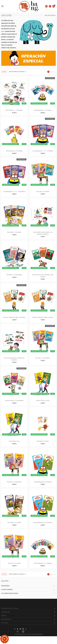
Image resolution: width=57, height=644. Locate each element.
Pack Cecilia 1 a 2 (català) (14, 523)
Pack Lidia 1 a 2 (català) (14, 563)
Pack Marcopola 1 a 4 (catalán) (14, 151)
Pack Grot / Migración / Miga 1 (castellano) (14, 317)
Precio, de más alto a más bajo (18, 72)
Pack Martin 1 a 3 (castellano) (14, 275)
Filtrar (4, 72)
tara (3, 31)
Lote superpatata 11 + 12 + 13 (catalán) (43, 151)
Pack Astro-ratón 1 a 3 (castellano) (14, 401)
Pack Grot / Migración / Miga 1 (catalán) (43, 317)
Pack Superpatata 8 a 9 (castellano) (43, 523)
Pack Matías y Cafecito (43, 441)
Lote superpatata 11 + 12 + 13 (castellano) (14, 192)
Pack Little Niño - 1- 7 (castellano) (14, 110)
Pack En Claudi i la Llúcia (43, 401)
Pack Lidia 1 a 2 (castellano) (14, 482)
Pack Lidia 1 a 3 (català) (43, 192)
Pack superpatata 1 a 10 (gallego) (43, 563)
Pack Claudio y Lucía (14, 441)
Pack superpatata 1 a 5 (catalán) (43, 110)
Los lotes (5, 581)
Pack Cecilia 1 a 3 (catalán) (14, 232)
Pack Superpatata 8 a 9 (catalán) (43, 482)
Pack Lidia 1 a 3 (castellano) (43, 358)
